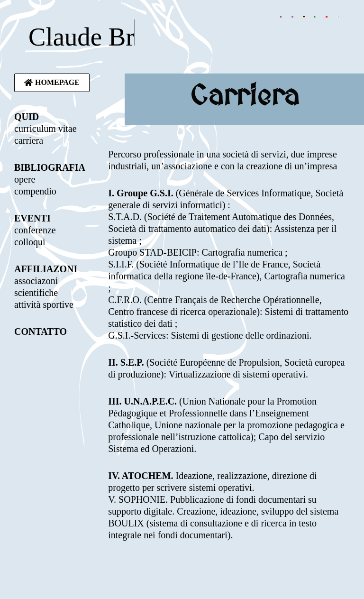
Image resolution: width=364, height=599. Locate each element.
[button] (52, 83)
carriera (29, 140)
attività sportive (44, 304)
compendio (35, 191)
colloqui (30, 242)
